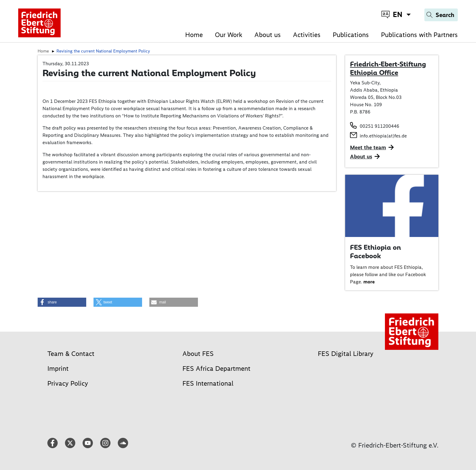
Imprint (58, 369)
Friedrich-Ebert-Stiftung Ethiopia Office (388, 68)
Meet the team (368, 147)
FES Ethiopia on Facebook (376, 252)
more (369, 282)
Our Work (229, 35)
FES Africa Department (216, 369)
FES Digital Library (346, 354)
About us (268, 35)
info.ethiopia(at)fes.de (383, 136)
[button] (62, 302)
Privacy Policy (68, 383)
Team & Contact (71, 354)
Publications (351, 35)
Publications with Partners (419, 35)
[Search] (441, 15)
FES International (208, 383)
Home (194, 35)
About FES (198, 354)
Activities (307, 35)
